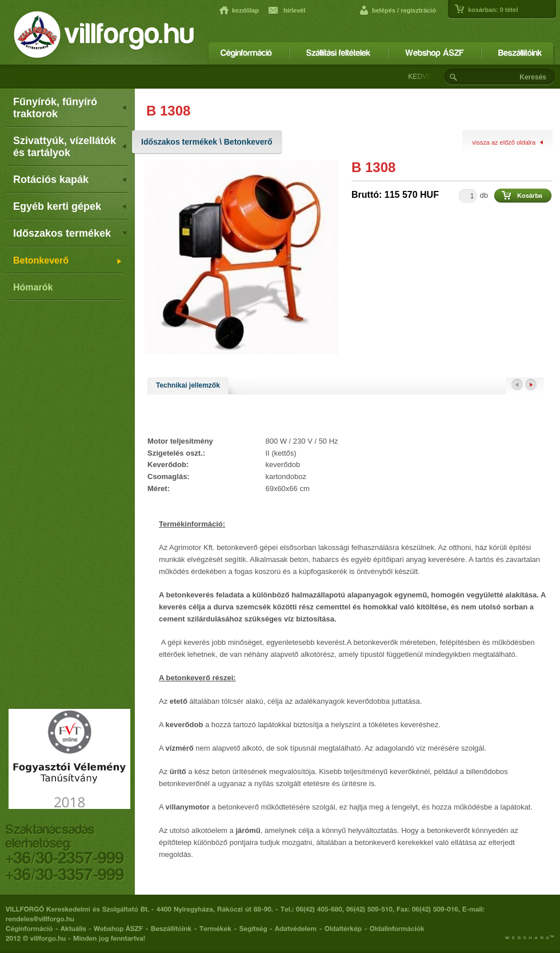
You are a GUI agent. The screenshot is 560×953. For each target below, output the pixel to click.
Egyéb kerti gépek (70, 206)
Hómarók (33, 287)
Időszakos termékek (70, 233)
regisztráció (418, 10)
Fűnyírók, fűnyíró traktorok (70, 108)
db (484, 195)
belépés (384, 10)
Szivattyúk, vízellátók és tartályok (70, 147)
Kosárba (530, 196)
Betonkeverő (68, 262)
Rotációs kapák (70, 180)
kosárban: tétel (493, 10)
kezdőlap (245, 10)
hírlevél (295, 10)
